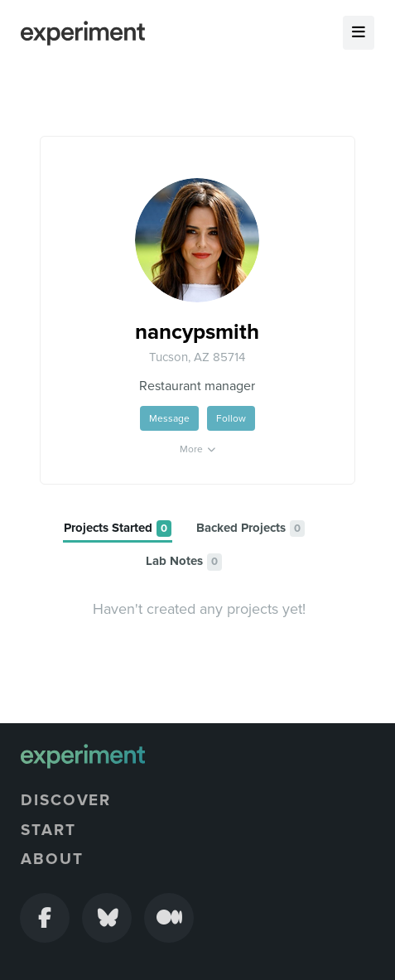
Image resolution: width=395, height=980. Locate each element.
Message (169, 418)
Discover (66, 800)
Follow (231, 418)
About (52, 859)
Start (48, 830)
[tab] (118, 529)
